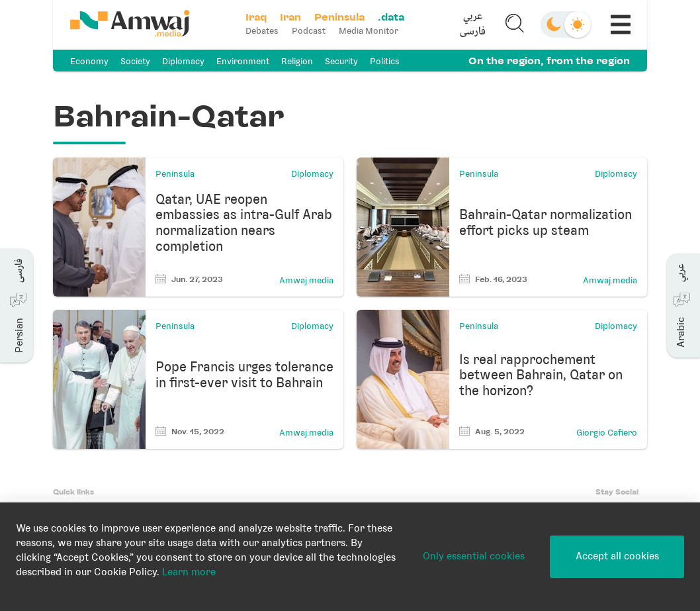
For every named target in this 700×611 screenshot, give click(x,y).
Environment (243, 61)
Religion (297, 61)
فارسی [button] (473, 32)
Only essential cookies (474, 556)
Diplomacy (183, 61)
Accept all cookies (617, 556)
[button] (473, 24)
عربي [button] (473, 17)
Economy (89, 61)
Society (135, 61)
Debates (262, 31)
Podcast (309, 31)
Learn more (189, 572)
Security (341, 61)
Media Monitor (369, 31)
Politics (385, 61)
